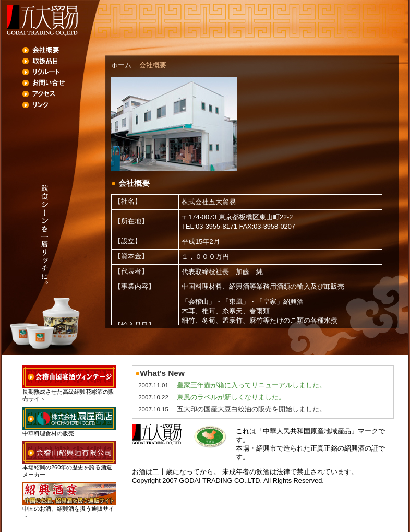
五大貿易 (42, 20)
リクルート (64, 72)
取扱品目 (64, 61)
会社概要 (64, 50)
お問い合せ (64, 83)
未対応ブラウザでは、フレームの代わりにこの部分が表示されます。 (252, 259)
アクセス (64, 94)
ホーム (121, 65)
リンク (64, 105)
